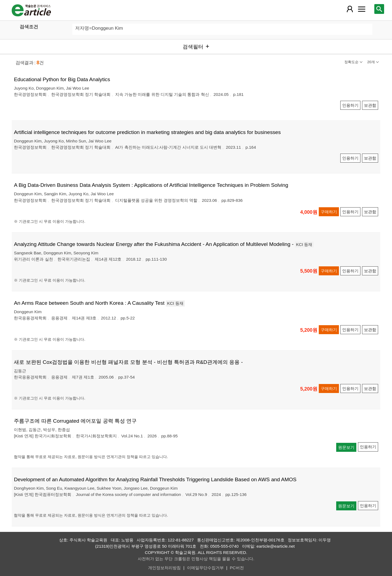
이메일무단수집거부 (205, 568)
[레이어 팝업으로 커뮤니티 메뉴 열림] (362, 9)
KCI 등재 (304, 244)
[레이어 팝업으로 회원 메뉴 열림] (350, 9)
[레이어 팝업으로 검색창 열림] (379, 9)
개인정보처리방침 (164, 568)
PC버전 (237, 568)
